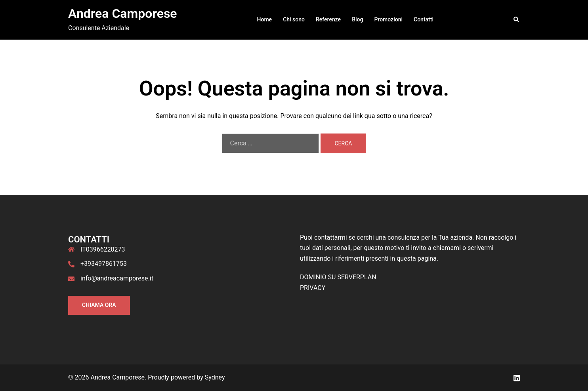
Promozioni (388, 19)
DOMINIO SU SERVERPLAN (338, 277)
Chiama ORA (99, 305)
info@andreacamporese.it (117, 278)
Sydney (215, 377)
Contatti (424, 19)
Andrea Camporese (123, 13)
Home (265, 19)
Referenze (328, 19)
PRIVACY (313, 288)
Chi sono (294, 19)
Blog (357, 19)
